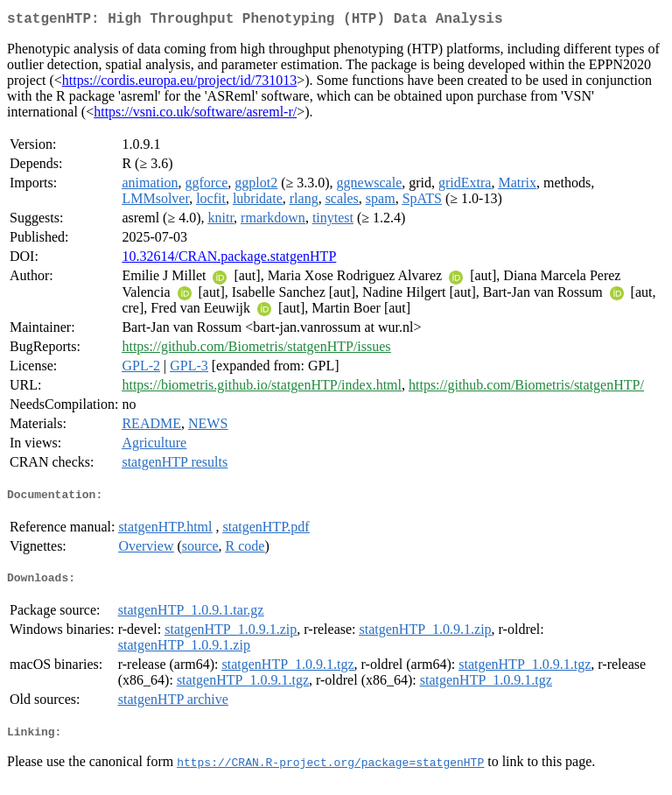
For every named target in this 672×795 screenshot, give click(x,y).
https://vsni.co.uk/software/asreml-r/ (195, 115)
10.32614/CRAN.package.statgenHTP (229, 260)
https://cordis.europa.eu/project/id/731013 (179, 84)
